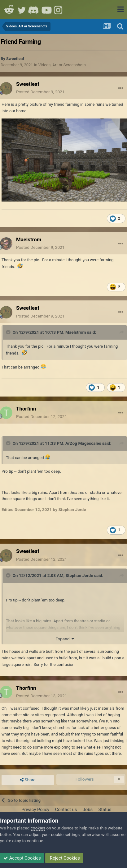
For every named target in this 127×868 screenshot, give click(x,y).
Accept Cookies (22, 858)
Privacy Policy (35, 810)
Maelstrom (76, 332)
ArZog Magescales (83, 443)
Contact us (66, 810)
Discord (34, 9)
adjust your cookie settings (54, 834)
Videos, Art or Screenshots (62, 65)
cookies (38, 828)
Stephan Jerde (79, 575)
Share (28, 780)
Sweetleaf (15, 59)
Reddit (9, 9)
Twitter (22, 9)
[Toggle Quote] (9, 332)
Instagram (59, 9)
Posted (40, 92)
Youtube (46, 9)
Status (105, 810)
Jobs (88, 810)
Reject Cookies (64, 858)
